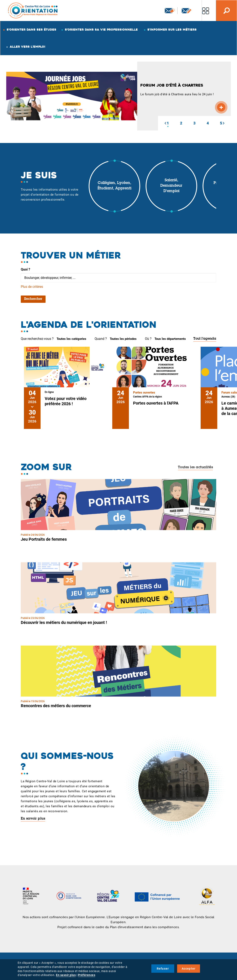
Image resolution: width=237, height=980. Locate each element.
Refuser (163, 969)
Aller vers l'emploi (28, 47)
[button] (165, 123)
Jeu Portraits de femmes (44, 539)
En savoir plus (33, 819)
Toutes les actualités (196, 467)
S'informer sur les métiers (172, 30)
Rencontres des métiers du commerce (56, 706)
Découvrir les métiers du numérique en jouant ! (64, 622)
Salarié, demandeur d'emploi (171, 186)
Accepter (189, 969)
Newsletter (170, 11)
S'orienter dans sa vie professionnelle (101, 30)
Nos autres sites (206, 11)
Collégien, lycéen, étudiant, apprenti (114, 186)
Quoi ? (25, 269)
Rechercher (33, 299)
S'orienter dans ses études (31, 30)
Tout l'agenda (205, 339)
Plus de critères (32, 287)
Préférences (87, 975)
